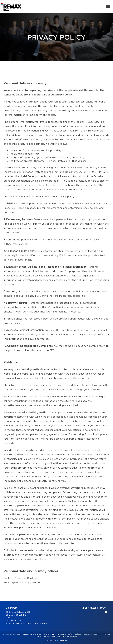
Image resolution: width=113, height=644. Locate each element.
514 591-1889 (17, 621)
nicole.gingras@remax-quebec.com (29, 624)
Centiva (62, 640)
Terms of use (49, 636)
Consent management (67, 636)
